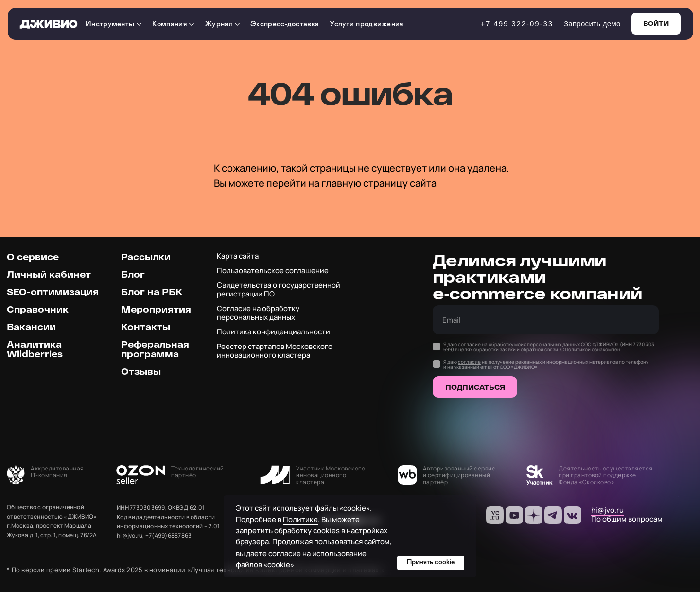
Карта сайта (238, 256)
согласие (469, 344)
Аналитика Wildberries (35, 349)
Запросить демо (592, 24)
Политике (300, 519)
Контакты (146, 327)
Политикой (578, 349)
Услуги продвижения (367, 24)
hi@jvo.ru (607, 510)
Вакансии (31, 327)
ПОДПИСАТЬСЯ (475, 387)
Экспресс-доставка (285, 24)
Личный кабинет (49, 274)
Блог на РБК (152, 292)
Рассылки (146, 257)
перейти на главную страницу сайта (351, 183)
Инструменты (114, 24)
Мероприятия (156, 309)
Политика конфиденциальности (273, 332)
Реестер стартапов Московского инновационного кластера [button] (275, 351)
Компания (173, 24)
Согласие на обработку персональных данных (258, 313)
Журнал (222, 24)
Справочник (38, 309)
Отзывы (141, 371)
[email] (546, 320)
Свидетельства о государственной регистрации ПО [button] (279, 289)
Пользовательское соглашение (273, 270)
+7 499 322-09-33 (517, 24)
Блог (133, 274)
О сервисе (33, 257)
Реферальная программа (155, 349)
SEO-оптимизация (53, 292)
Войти (656, 23)
